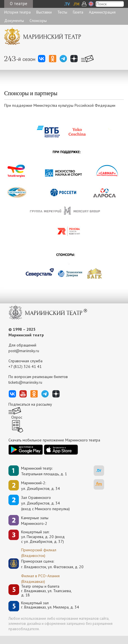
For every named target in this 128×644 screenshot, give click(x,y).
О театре (19, 4)
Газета (78, 12)
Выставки (44, 12)
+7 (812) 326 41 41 (25, 367)
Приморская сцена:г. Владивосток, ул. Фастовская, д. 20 (46, 564)
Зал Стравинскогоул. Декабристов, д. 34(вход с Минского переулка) (45, 503)
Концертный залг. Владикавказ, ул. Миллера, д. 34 (50, 605)
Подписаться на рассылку (30, 404)
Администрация (102, 12)
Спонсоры (38, 21)
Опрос (17, 417)
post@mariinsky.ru (24, 351)
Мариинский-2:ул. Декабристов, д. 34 (41, 486)
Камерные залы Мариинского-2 (35, 521)
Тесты (62, 12)
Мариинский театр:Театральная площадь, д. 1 (44, 471)
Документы (14, 21)
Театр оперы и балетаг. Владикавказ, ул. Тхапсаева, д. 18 (46, 591)
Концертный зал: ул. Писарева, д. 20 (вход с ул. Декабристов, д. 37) (43, 537)
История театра (17, 12)
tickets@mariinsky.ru (25, 382)
